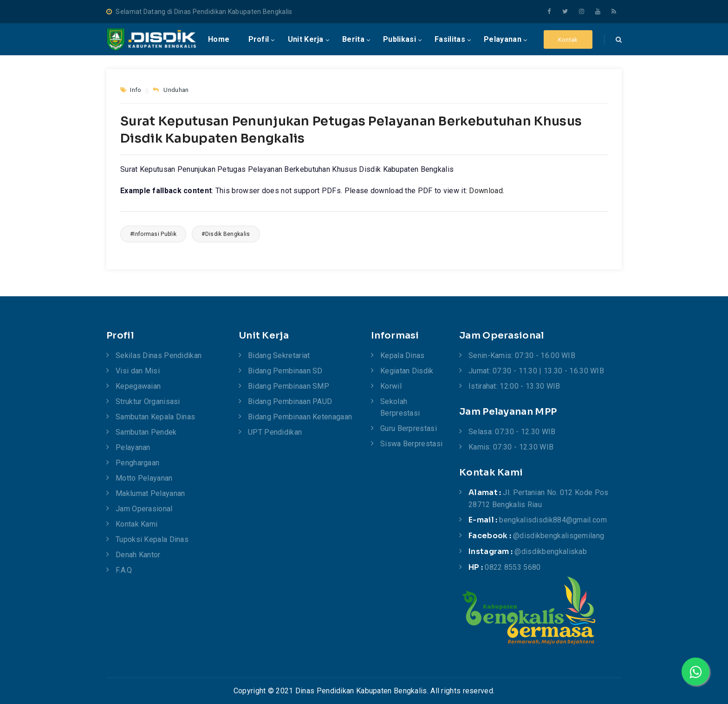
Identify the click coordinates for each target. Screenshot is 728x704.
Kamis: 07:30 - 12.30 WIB (511, 447)
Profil (259, 39)
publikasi (400, 39)
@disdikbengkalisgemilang (559, 536)
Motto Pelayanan (144, 478)
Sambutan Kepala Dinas (155, 417)
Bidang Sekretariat (279, 355)
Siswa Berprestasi (411, 444)
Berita (353, 39)
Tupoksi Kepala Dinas (152, 539)
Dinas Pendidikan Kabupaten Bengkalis (361, 691)
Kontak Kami (136, 524)
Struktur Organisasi (148, 401)
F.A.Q (124, 570)
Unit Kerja (306, 39)
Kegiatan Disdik (407, 371)
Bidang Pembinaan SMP (289, 386)
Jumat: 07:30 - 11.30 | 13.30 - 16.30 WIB (536, 371)
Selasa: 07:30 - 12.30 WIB (512, 432)
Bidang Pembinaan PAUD (290, 401)
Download (486, 191)
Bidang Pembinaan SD (285, 371)
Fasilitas (450, 39)
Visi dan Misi (138, 371)
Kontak (568, 40)
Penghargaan (137, 463)
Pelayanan (503, 39)
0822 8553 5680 (513, 567)
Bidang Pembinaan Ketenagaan (300, 417)
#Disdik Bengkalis (226, 234)
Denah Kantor (138, 555)
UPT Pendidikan (275, 432)
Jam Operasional (144, 509)
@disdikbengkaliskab (551, 551)
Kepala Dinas (403, 355)
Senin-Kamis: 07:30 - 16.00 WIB (522, 355)
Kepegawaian (138, 386)
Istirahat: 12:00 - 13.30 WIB (514, 386)
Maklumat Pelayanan (150, 493)
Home (219, 39)
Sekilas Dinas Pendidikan (159, 355)
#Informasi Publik (153, 234)
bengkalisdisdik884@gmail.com (553, 520)
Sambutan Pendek (146, 432)
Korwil (391, 386)
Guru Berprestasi (409, 428)
